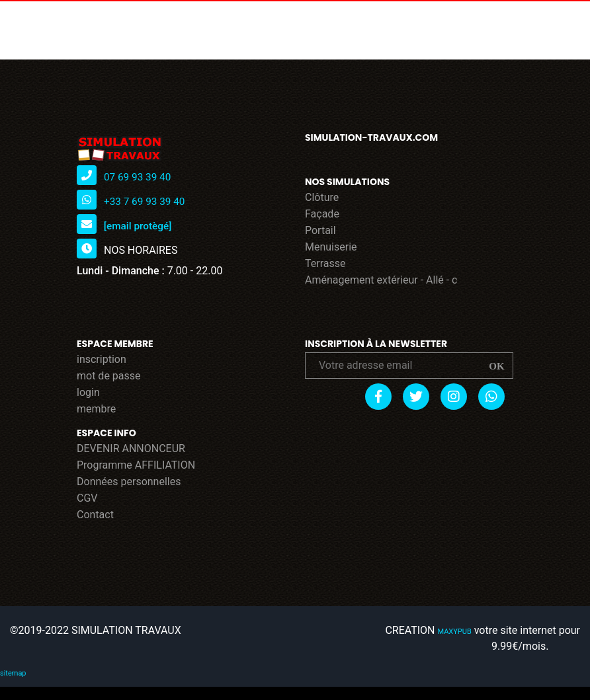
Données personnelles (129, 482)
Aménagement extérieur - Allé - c (381, 280)
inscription (102, 359)
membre (96, 409)
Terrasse (325, 263)
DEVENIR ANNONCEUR (131, 448)
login (88, 392)
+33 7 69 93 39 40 (146, 201)
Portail (320, 230)
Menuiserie (331, 247)
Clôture (322, 197)
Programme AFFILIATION (136, 465)
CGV (87, 498)
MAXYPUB (456, 632)
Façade (322, 214)
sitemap (12, 673)
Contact (95, 515)
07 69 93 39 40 (139, 177)
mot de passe (109, 376)
